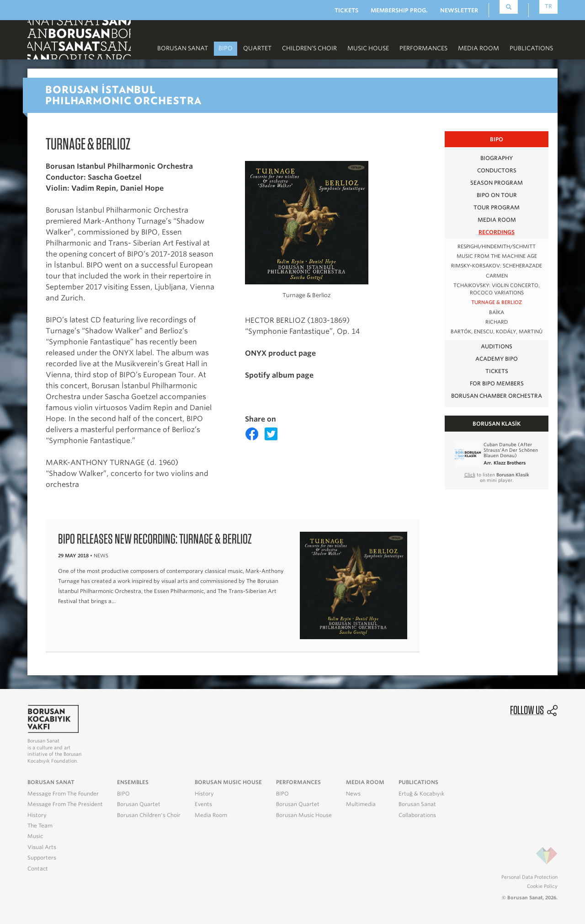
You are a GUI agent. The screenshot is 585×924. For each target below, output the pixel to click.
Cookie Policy (542, 886)
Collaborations (417, 815)
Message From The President (65, 804)
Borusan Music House (304, 815)
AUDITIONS (497, 346)
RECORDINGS (497, 232)
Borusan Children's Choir (149, 815)
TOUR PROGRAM (497, 207)
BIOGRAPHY (497, 158)
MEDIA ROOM (479, 48)
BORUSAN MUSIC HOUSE (228, 782)
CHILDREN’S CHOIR (309, 48)
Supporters (42, 858)
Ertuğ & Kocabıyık (421, 794)
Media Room (211, 815)
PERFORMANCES (423, 48)
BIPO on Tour (497, 195)
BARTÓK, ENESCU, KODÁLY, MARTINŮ (497, 332)
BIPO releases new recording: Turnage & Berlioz (155, 539)
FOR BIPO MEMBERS (497, 383)
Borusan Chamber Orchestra (497, 396)
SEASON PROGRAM (497, 183)
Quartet (257, 48)
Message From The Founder (63, 794)
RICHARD (497, 322)
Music (35, 836)
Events (203, 804)
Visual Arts (42, 847)
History (37, 815)
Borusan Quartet (139, 804)
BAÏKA (497, 312)
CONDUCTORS (497, 170)
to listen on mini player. (497, 477)
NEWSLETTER (459, 10)
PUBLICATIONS (531, 48)
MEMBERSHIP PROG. (399, 10)
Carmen (497, 276)
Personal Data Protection (529, 877)
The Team (40, 826)
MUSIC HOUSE (368, 48)
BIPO (226, 48)
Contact (38, 869)
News (353, 794)
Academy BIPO (497, 359)
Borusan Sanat (183, 48)
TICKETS (346, 10)
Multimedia (361, 804)
